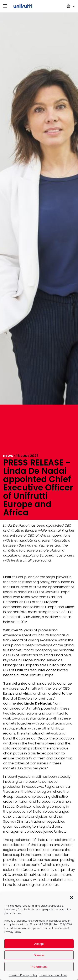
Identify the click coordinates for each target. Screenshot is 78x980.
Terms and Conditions (53, 975)
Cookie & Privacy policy (23, 975)
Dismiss (39, 955)
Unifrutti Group (23, 6)
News (8, 456)
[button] (72, 898)
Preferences (39, 967)
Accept (39, 944)
